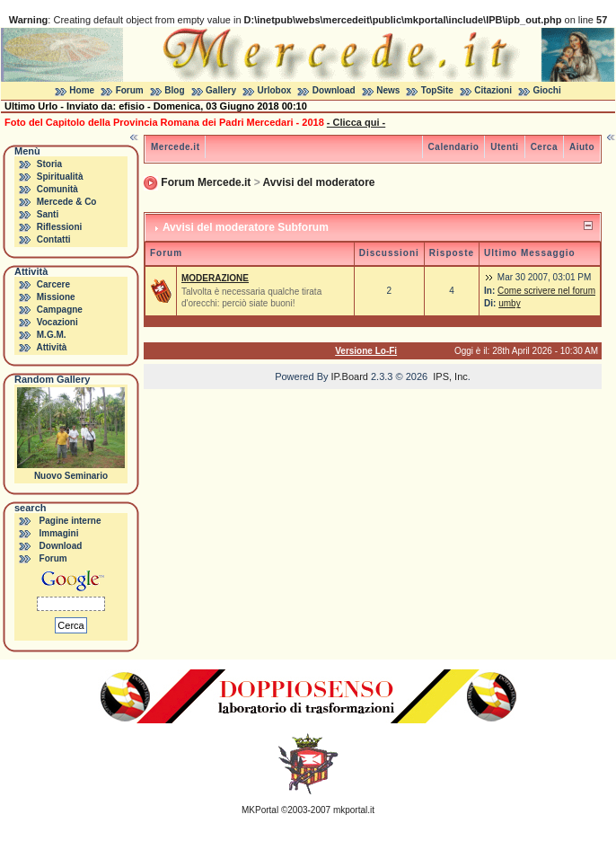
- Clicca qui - (356, 122)
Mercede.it (175, 147)
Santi (48, 214)
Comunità (57, 189)
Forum (130, 90)
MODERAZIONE (215, 278)
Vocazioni (57, 322)
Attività (51, 347)
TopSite (437, 90)
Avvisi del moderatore (319, 182)
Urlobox (275, 90)
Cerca (544, 147)
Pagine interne (70, 521)
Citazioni (493, 90)
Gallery (221, 90)
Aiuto (582, 147)
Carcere (53, 284)
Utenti (504, 147)
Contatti (54, 239)
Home (82, 90)
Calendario (454, 147)
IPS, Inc (450, 376)
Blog (174, 90)
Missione (56, 297)
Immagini (59, 533)
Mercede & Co (67, 202)
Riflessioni (60, 227)
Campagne (60, 310)
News (388, 90)
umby (509, 303)
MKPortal (260, 810)
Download (334, 90)
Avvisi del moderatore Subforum (246, 227)
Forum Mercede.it (206, 182)
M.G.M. (52, 335)
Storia (49, 164)
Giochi (547, 90)
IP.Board (350, 376)
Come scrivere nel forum (546, 291)
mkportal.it (354, 810)
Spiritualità (60, 177)
